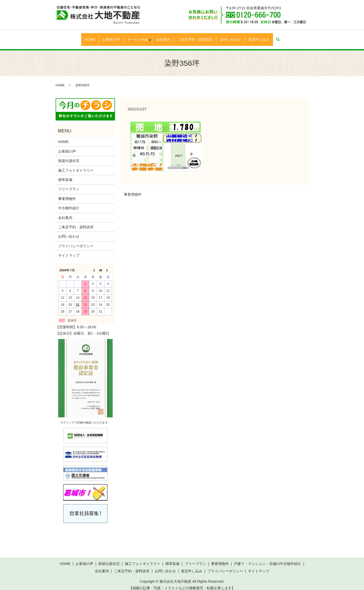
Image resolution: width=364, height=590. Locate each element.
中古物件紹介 (69, 203)
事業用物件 (133, 190)
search (291, 37)
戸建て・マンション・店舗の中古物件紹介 (267, 559)
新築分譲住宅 (69, 156)
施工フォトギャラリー (76, 165)
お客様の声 (105, 37)
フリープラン (69, 184)
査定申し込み (268, 37)
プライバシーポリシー (76, 241)
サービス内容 (134, 37)
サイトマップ (69, 251)
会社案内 (164, 37)
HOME (81, 37)
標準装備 (65, 175)
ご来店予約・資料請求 (199, 37)
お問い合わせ (237, 37)
